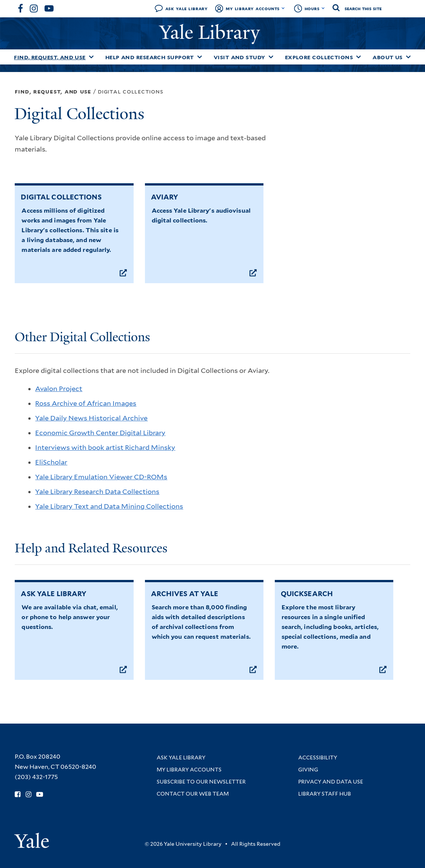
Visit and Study (239, 57)
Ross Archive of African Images (86, 403)
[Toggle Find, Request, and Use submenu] (91, 57)
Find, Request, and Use (50, 57)
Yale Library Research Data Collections (97, 492)
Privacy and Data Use (331, 782)
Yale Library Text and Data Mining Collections (109, 506)
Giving (308, 770)
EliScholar (51, 462)
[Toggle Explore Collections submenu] (359, 57)
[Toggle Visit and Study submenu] (271, 57)
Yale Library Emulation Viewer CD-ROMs (101, 477)
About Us (388, 57)
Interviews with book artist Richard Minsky (105, 447)
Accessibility (318, 758)
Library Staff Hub (325, 794)
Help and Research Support (150, 57)
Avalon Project (59, 389)
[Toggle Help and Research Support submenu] (200, 57)
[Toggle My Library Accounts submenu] (283, 8)
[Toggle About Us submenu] (408, 57)
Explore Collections (319, 57)
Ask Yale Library (187, 8)
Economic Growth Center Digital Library (100, 433)
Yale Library (212, 32)
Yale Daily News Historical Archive (91, 418)
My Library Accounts (253, 8)
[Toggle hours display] (323, 8)
